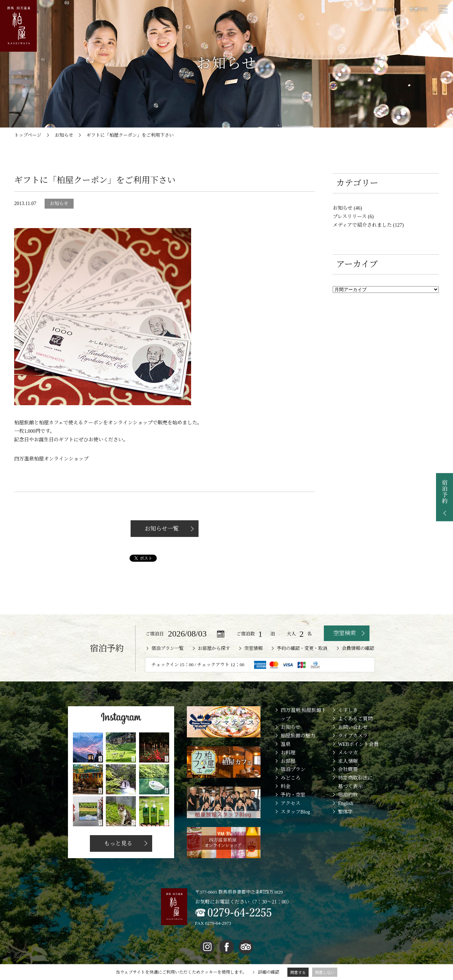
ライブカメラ (353, 736)
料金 (286, 786)
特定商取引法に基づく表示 (355, 782)
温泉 (286, 744)
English (346, 803)
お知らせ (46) (347, 208)
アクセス (291, 803)
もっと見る (117, 843)
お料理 (288, 753)
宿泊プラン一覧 (168, 648)
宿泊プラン (293, 769)
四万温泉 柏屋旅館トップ (304, 715)
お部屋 (288, 761)
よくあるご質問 (355, 719)
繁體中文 (419, 9)
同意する (298, 973)
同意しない (325, 973)
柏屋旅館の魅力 (298, 736)
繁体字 (345, 812)
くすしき (348, 710)
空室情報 (253, 648)
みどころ (291, 778)
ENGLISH (386, 9)
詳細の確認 (269, 972)
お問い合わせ (353, 727)
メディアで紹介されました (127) (368, 225)
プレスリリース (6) (353, 217)
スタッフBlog (295, 812)
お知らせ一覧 (161, 529)
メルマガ (348, 753)
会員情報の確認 (358, 648)
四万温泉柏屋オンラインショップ (51, 459)
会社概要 (348, 769)
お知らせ (291, 727)
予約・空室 (293, 795)
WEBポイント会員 (358, 744)
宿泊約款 (348, 795)
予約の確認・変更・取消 (302, 648)
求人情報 (348, 761)
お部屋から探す (214, 648)
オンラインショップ (130, 423)
